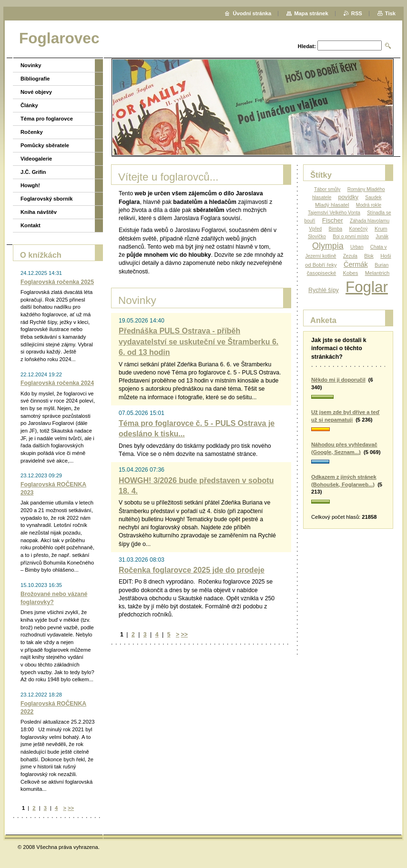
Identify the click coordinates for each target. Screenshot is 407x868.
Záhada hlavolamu (370, 221)
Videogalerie (36, 159)
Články (29, 105)
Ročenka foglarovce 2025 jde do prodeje (192, 570)
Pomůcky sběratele (45, 145)
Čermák (356, 264)
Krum (381, 229)
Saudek (373, 197)
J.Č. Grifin (33, 172)
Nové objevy (36, 92)
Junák (382, 237)
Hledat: (307, 46)
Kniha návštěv (39, 212)
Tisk (390, 13)
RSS (357, 13)
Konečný (358, 229)
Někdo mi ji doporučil (338, 380)
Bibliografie (35, 79)
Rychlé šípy (324, 290)
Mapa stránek (311, 13)
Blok (369, 256)
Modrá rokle (369, 205)
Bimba (336, 229)
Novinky (31, 65)
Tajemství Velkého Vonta (334, 213)
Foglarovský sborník (46, 199)
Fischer (333, 220)
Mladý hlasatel (332, 205)
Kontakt (31, 225)
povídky (348, 197)
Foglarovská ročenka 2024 (57, 383)
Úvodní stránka (252, 13)
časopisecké (322, 273)
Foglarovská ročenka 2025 (57, 282)
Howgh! (30, 185)
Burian (382, 265)
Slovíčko (317, 237)
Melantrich (377, 273)
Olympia (328, 246)
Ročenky (32, 132)
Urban (357, 247)
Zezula (350, 256)
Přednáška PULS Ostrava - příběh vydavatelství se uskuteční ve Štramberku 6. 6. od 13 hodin (198, 342)
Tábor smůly (327, 189)
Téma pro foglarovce (47, 119)
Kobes (351, 273)
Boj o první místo (351, 237)
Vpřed (315, 229)
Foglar (367, 287)
